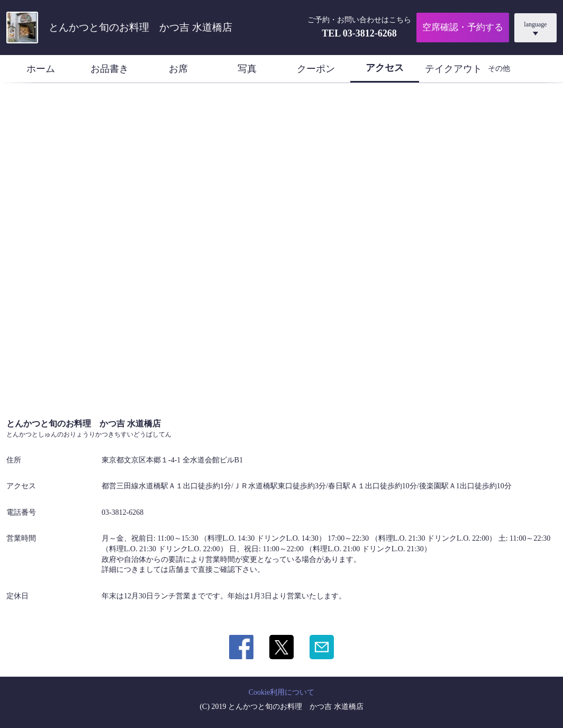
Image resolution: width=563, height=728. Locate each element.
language (535, 24)
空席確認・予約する (463, 27)
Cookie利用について (281, 692)
